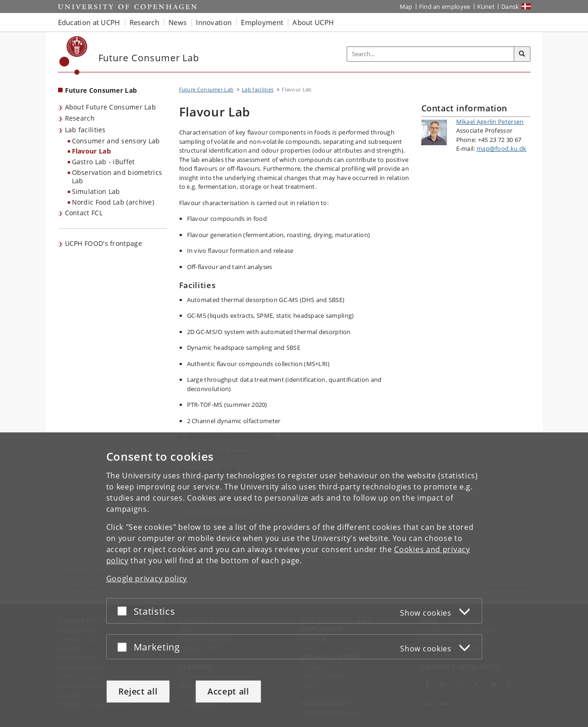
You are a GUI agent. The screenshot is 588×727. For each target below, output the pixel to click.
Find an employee (445, 6)
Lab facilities (85, 130)
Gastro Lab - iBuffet (103, 162)
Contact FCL (84, 213)
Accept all (228, 691)
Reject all (138, 691)
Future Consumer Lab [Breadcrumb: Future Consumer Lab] (207, 89)
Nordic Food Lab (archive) (113, 202)
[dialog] (294, 580)
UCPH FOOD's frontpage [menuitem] (103, 243)
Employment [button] (262, 22)
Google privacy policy (147, 579)
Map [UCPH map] (406, 6)
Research (80, 118)
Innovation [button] (214, 22)
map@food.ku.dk (501, 148)
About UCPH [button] (313, 22)
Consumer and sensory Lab (116, 141)
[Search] (522, 54)
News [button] (178, 22)
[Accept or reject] (124, 611)
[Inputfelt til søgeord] (431, 54)
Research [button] (144, 22)
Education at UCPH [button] (89, 22)
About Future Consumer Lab (111, 107)
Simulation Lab (96, 191)
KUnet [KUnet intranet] (486, 6)
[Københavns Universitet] (74, 55)
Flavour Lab (91, 151)
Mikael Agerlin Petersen (490, 122)
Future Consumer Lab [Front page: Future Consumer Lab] (101, 90)
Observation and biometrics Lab (117, 177)
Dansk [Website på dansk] (510, 6)
